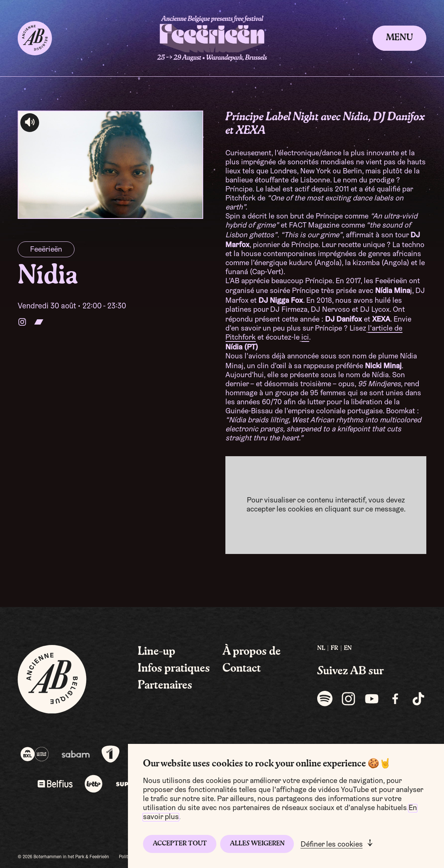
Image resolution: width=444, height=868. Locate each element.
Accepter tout (180, 844)
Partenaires (165, 686)
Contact (242, 669)
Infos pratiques (174, 669)
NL (321, 648)
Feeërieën (46, 250)
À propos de (252, 652)
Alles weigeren (257, 844)
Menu (399, 38)
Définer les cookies (332, 845)
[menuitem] (321, 649)
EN (348, 648)
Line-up (157, 652)
